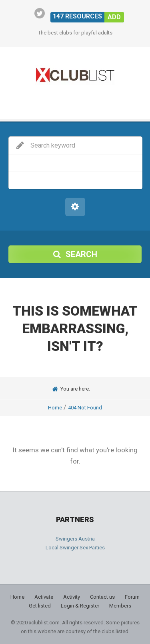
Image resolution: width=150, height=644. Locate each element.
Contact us (102, 597)
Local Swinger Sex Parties (75, 548)
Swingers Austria (75, 539)
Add (114, 17)
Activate (44, 597)
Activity (72, 597)
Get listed (40, 606)
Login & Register (80, 606)
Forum (132, 597)
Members (120, 606)
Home (55, 408)
